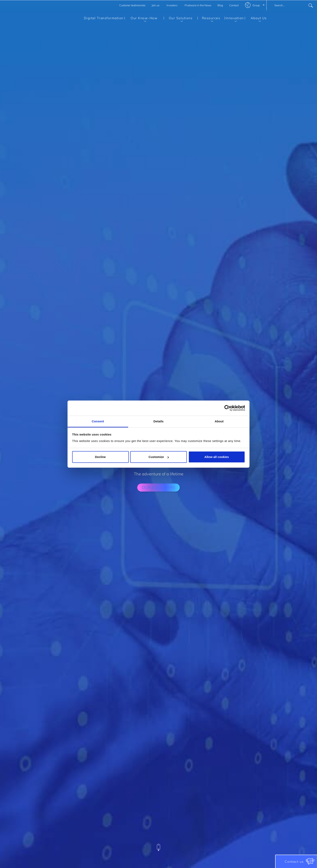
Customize (159, 457)
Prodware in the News (198, 5)
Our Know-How (141, 19)
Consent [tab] (98, 421)
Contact (234, 5)
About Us (256, 19)
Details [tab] (158, 421)
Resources (209, 19)
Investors (172, 5)
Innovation (234, 19)
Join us (155, 5)
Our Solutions (178, 19)
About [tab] (219, 421)
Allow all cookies (217, 457)
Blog (220, 5)
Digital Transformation (104, 18)
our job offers (158, 487)
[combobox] (292, 5)
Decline (100, 457)
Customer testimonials (132, 5)
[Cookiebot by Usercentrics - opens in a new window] (227, 408)
